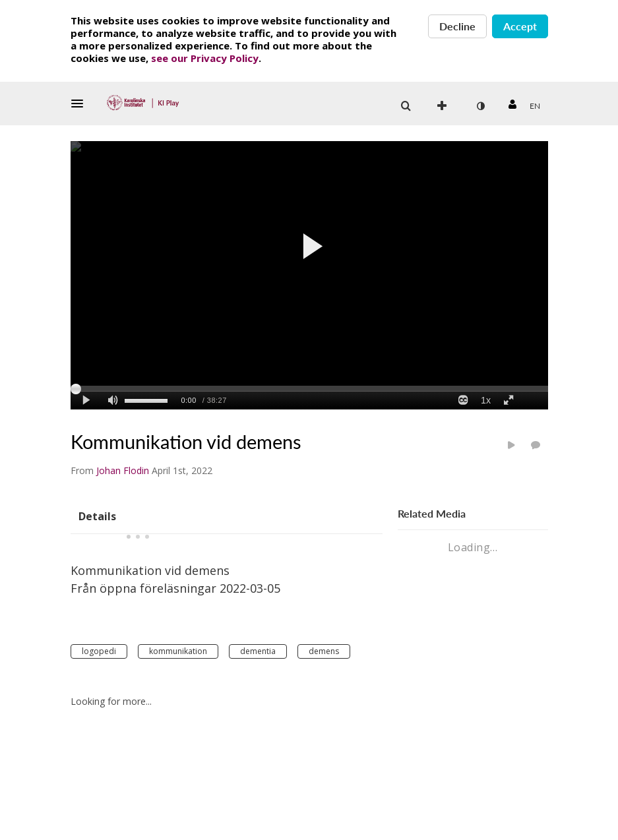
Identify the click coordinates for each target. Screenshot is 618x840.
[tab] (97, 516)
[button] (81, 104)
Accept (520, 26)
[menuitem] (535, 106)
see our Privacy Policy (205, 58)
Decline (457, 26)
